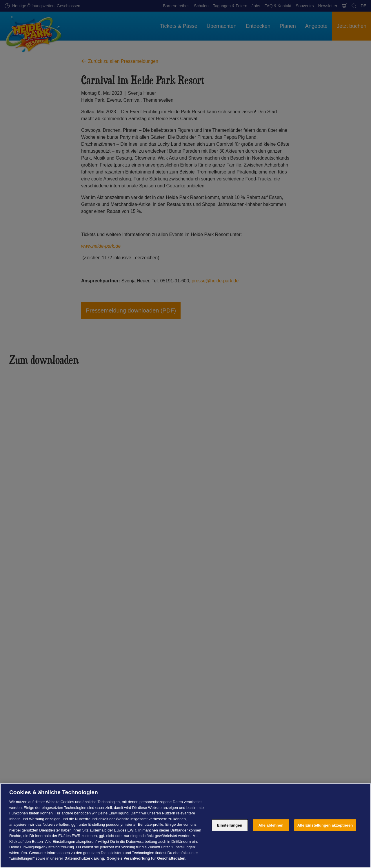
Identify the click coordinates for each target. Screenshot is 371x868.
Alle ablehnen (271, 825)
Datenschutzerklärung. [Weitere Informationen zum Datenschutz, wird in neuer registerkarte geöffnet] (85, 858)
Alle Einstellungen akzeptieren (325, 825)
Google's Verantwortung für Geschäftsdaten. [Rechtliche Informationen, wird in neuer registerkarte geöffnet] (147, 858)
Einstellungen (230, 825)
